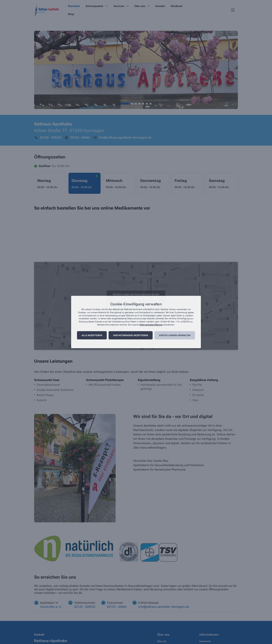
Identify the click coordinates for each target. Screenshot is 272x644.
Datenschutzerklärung (151, 325)
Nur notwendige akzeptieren (131, 335)
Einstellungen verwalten (175, 335)
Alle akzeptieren (92, 335)
